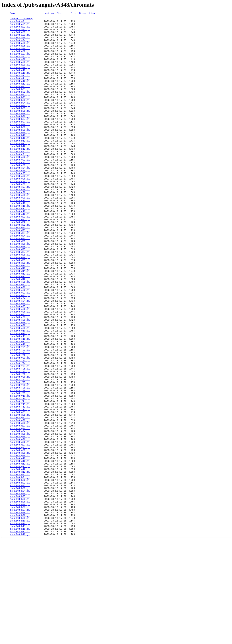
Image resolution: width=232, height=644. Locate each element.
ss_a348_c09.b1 (20, 231)
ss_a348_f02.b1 (20, 420)
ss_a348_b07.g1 (20, 143)
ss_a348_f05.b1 (20, 440)
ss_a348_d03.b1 (20, 270)
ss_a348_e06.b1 (20, 368)
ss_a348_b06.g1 (20, 137)
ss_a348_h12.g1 (20, 638)
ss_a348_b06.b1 (20, 134)
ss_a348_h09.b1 (20, 619)
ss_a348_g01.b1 (20, 492)
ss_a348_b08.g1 (20, 150)
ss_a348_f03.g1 (20, 430)
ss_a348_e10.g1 (20, 397)
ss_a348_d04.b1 (20, 277)
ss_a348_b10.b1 (20, 160)
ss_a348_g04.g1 (20, 515)
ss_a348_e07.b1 (20, 375)
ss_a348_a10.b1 (20, 81)
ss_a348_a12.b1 (20, 94)
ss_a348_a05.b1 (20, 49)
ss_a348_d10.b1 (20, 316)
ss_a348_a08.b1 (20, 68)
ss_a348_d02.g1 (20, 267)
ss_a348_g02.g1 (20, 502)
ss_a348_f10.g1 (20, 476)
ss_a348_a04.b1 (20, 42)
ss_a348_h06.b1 (20, 599)
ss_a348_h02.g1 (20, 577)
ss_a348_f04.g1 (20, 436)
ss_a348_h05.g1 (20, 596)
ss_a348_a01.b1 (20, 23)
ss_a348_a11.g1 (20, 91)
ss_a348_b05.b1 (20, 127)
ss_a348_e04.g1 (20, 358)
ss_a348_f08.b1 (20, 459)
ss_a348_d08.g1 (20, 306)
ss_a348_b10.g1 (20, 163)
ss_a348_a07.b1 (20, 62)
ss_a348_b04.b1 (20, 121)
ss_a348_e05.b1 (20, 362)
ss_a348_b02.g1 (20, 111)
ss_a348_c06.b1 (20, 212)
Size (73, 14)
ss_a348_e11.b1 (20, 401)
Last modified (53, 14)
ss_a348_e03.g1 (20, 352)
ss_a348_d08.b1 (20, 303)
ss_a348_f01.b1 (20, 414)
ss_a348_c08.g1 (20, 228)
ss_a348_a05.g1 (20, 52)
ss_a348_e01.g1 (20, 339)
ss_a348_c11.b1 (20, 244)
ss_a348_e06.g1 (20, 371)
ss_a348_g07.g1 (20, 534)
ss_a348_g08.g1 (20, 541)
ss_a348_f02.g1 (20, 423)
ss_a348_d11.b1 (20, 322)
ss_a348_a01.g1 (20, 26)
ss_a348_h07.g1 (20, 609)
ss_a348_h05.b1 (20, 593)
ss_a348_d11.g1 (20, 326)
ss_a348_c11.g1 (20, 248)
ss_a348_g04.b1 (20, 511)
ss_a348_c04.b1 (20, 199)
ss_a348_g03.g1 (20, 508)
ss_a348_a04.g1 (20, 46)
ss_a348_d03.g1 (20, 274)
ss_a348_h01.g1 (20, 570)
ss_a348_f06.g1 (20, 449)
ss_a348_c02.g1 (20, 189)
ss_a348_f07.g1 (20, 456)
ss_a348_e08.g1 (20, 384)
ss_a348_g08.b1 (20, 537)
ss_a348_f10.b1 (20, 472)
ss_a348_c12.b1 (20, 251)
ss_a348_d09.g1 (20, 313)
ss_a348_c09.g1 (20, 235)
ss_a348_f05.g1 (20, 443)
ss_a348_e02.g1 (20, 345)
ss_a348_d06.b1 (20, 290)
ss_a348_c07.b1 (20, 218)
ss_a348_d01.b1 (20, 257)
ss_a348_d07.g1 (20, 300)
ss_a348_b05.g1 (20, 130)
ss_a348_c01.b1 (20, 179)
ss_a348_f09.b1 (20, 466)
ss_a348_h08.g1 (20, 616)
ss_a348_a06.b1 (20, 55)
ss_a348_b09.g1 (20, 156)
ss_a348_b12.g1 (20, 176)
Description (87, 14)
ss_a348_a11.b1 (20, 88)
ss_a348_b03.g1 (20, 117)
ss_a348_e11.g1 (20, 404)
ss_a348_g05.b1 (20, 518)
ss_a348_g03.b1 (20, 505)
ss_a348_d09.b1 (20, 309)
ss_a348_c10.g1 (20, 241)
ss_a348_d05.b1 (20, 283)
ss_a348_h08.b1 (20, 612)
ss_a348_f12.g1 (20, 489)
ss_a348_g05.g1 (20, 521)
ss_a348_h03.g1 (20, 583)
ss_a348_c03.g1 (20, 195)
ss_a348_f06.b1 (20, 446)
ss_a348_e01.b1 (20, 335)
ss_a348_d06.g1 (20, 293)
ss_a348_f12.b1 (20, 485)
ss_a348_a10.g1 (20, 85)
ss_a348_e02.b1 (20, 342)
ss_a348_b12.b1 (20, 173)
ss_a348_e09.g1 (20, 391)
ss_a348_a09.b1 (20, 75)
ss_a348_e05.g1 (20, 365)
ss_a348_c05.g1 (20, 208)
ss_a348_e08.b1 (20, 381)
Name (13, 14)
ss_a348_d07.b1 (20, 296)
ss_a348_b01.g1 (20, 104)
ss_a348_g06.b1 (20, 524)
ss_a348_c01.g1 (20, 182)
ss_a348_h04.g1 (20, 590)
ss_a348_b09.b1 (20, 153)
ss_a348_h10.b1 (20, 622)
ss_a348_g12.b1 (20, 560)
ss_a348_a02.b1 (20, 29)
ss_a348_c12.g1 (20, 254)
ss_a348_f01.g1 (20, 417)
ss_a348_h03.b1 (20, 580)
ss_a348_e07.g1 (20, 378)
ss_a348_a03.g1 (20, 39)
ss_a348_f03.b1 (20, 427)
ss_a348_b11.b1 (20, 166)
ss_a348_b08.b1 (20, 147)
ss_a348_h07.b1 (20, 606)
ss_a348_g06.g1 (20, 528)
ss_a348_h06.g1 (20, 603)
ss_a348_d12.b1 (20, 329)
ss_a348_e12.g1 (20, 410)
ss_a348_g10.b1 (20, 547)
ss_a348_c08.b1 (20, 225)
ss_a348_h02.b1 (20, 573)
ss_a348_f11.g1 (20, 482)
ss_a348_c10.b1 (20, 238)
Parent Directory (21, 20)
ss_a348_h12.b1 (20, 635)
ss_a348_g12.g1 (20, 563)
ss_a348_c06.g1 (20, 215)
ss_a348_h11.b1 (20, 629)
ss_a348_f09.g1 (20, 469)
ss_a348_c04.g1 (20, 202)
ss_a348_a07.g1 (20, 65)
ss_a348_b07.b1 (20, 140)
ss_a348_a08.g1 (20, 72)
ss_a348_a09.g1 (20, 78)
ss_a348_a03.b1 (20, 36)
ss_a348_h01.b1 (20, 567)
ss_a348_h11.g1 (20, 632)
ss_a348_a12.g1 (20, 98)
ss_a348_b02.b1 (20, 107)
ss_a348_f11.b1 (20, 479)
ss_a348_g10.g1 (20, 550)
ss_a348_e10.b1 (20, 394)
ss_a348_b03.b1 (20, 114)
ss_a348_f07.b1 (20, 453)
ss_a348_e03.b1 (20, 349)
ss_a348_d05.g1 (20, 287)
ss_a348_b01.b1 (20, 101)
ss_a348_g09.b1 (20, 544)
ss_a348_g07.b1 (20, 531)
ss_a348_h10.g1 (20, 625)
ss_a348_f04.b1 (20, 433)
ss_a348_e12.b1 (20, 407)
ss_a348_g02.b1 (20, 498)
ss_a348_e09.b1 (20, 388)
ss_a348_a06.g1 (20, 59)
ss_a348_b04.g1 (20, 124)
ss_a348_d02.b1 (20, 264)
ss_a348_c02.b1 (20, 186)
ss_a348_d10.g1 (20, 319)
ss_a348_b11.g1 (20, 169)
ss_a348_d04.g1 (20, 280)
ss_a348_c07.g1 (20, 221)
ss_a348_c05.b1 (20, 205)
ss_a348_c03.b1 (20, 192)
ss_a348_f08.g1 (20, 463)
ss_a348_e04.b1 (20, 355)
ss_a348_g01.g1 (20, 495)
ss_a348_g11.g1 (20, 557)
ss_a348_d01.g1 (20, 261)
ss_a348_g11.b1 (20, 554)
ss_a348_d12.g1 (20, 332)
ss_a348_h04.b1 (20, 586)
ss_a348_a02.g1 (20, 33)
